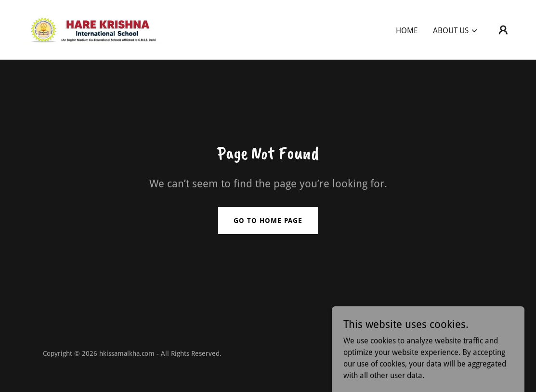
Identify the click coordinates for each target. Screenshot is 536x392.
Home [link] (407, 31)
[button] (456, 31)
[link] (92, 29)
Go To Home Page (268, 221)
